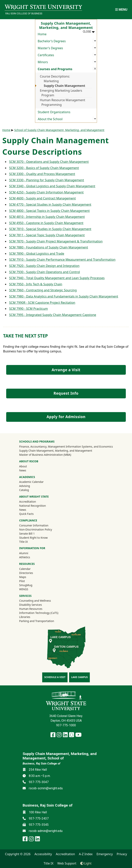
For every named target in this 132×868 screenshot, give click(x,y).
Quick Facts (26, 514)
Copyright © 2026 (18, 854)
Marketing (51, 81)
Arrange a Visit (66, 370)
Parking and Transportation (37, 621)
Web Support (67, 863)
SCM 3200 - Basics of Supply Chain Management (44, 168)
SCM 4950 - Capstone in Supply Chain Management (46, 223)
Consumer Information (34, 525)
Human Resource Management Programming (63, 102)
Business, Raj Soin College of (41, 764)
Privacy (122, 854)
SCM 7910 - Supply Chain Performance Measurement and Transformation (62, 260)
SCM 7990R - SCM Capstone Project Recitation (42, 303)
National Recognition (33, 506)
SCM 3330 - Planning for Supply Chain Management (47, 180)
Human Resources (31, 609)
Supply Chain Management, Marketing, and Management (56, 451)
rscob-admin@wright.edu (46, 831)
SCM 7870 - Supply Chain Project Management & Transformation (56, 241)
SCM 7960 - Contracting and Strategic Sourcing (43, 290)
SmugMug (31, 585)
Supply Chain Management (64, 86)
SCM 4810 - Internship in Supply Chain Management (47, 217)
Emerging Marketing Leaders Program (61, 93)
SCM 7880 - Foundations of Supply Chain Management (49, 247)
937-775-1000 (66, 725)
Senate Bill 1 (27, 534)
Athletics (30, 557)
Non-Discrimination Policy (36, 529)
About (23, 466)
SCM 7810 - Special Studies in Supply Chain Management (50, 229)
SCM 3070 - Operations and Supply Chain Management (49, 162)
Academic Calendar (31, 482)
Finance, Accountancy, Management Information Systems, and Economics (66, 447)
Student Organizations (54, 112)
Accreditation (28, 502)
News (23, 470)
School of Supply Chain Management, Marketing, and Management (59, 130)
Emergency (105, 854)
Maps (23, 577)
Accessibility (43, 854)
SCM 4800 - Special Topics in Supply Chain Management (49, 211)
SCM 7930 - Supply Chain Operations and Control (45, 272)
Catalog (24, 490)
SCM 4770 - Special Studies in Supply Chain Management (50, 204)
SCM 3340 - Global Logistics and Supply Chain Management (52, 186)
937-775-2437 (39, 818)
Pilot (22, 581)
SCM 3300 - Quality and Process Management (42, 174)
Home (42, 34)
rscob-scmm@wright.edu (46, 788)
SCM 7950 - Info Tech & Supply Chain (36, 284)
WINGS (24, 589)
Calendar (25, 569)
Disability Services (30, 605)
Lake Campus (79, 677)
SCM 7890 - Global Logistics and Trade (37, 254)
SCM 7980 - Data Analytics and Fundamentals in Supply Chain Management (64, 296)
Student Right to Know (33, 538)
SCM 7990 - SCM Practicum (28, 309)
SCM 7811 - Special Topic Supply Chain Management (47, 235)
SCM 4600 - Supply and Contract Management (42, 198)
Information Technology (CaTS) (39, 613)
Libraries (25, 617)
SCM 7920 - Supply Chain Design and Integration (44, 266)
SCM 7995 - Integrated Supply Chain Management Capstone (53, 315)
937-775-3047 (39, 782)
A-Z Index (86, 854)
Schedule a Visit (55, 677)
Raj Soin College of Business (24, 13)
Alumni (29, 553)
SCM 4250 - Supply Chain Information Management (46, 192)
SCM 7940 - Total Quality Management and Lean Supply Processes (57, 278)
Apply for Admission (66, 417)
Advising (25, 486)
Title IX (24, 542)
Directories (26, 573)
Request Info (66, 393)
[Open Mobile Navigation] (121, 10)
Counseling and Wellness (35, 601)
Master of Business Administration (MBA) (45, 455)
